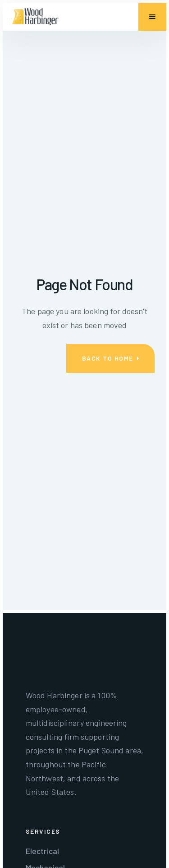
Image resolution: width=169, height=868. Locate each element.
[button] (152, 17)
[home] (35, 17)
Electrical (42, 851)
